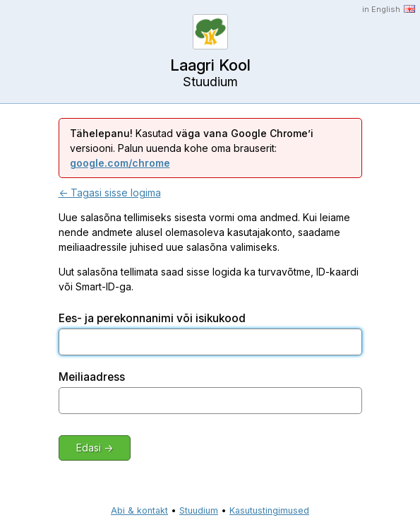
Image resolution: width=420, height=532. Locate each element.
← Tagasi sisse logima (110, 193)
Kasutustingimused (269, 510)
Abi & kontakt (139, 510)
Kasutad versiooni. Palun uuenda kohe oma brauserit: (192, 148)
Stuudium (199, 510)
